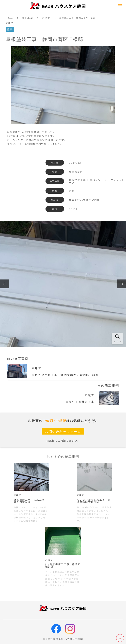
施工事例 (27, 18)
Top (10, 18)
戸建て (46, 18)
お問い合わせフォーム (63, 431)
